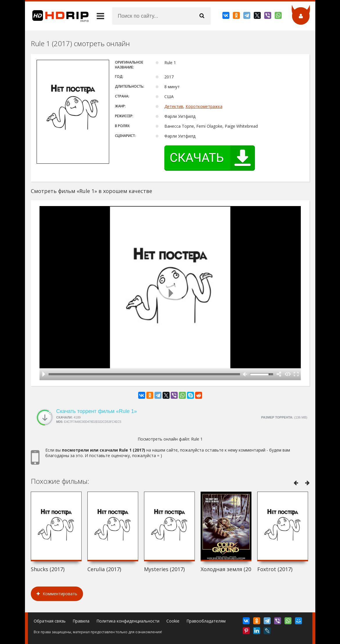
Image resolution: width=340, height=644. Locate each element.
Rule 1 (197, 439)
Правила (81, 621)
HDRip (57, 16)
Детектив (174, 106)
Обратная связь (50, 621)
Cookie (173, 621)
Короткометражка (204, 106)
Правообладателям (206, 621)
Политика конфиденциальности (128, 621)
